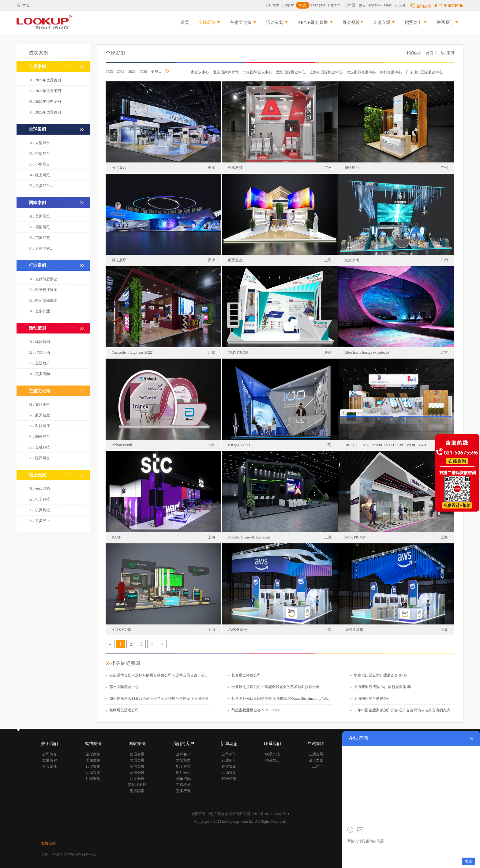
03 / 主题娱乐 (39, 363)
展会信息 (229, 779)
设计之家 (316, 760)
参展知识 (229, 766)
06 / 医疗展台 (39, 458)
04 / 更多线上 (39, 521)
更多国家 (137, 791)
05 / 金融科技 (39, 447)
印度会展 (137, 779)
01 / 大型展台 (39, 143)
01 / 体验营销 (39, 342)
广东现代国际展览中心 (426, 72)
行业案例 (93, 766)
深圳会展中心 (392, 72)
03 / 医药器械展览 (43, 300)
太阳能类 (183, 760)
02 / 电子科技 (39, 499)
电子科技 (183, 766)
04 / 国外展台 (39, 437)
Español (335, 5)
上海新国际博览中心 (328, 72)
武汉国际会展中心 (363, 72)
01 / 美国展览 (39, 216)
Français (318, 5)
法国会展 (137, 773)
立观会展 (316, 754)
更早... (156, 72)
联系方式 (272, 754)
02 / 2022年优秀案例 (45, 91)
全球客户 (183, 754)
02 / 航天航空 (39, 415)
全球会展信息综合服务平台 (74, 855)
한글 (362, 5)
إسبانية (400, 5)
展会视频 (353, 22)
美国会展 (137, 760)
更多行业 (183, 791)
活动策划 (277, 22)
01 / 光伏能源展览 (43, 279)
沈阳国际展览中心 (292, 72)
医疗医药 (183, 773)
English (288, 5)
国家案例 (93, 760)
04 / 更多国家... (41, 248)
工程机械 (183, 785)
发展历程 (50, 760)
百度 (45, 855)
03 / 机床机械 (39, 510)
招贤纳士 (416, 22)
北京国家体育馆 (227, 72)
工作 (316, 766)
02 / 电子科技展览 (43, 290)
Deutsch (272, 5)
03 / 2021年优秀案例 (45, 102)
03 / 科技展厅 (39, 426)
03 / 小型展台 (39, 164)
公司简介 (50, 754)
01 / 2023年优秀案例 (45, 80)
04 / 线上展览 (39, 175)
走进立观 (384, 22)
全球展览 (210, 22)
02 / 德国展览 (39, 227)
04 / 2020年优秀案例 (45, 112)
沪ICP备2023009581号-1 (270, 814)
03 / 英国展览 (39, 238)
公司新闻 (229, 754)
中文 (303, 5)
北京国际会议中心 (259, 72)
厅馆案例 (93, 779)
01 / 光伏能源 (39, 489)
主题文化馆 (243, 22)
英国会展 (137, 766)
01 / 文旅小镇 (39, 404)
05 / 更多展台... (41, 186)
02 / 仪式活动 (39, 352)
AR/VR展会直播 (315, 22)
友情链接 (48, 843)
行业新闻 (229, 760)
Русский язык (380, 5)
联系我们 (448, 22)
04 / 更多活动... (41, 374)
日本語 (350, 5)
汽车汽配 (183, 779)
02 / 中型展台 (39, 154)
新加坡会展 (137, 785)
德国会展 (137, 754)
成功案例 (447, 53)
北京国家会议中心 (196, 72)
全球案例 (115, 53)
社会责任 (50, 766)
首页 (23, 5)
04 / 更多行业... (41, 311)
